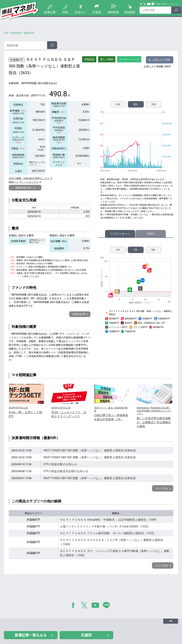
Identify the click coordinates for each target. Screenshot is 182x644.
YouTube (149, 4)
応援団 (97, 12)
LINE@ (108, 606)
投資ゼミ (80, 12)
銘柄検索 (113, 12)
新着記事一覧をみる (31, 635)
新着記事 (50, 12)
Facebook (141, 4)
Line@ (153, 4)
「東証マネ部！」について (166, 4)
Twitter (145, 4)
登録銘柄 (130, 12)
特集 (65, 12)
